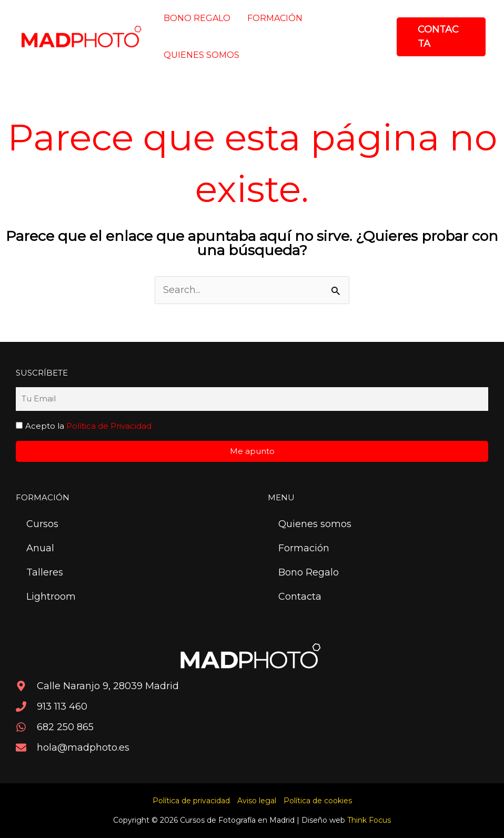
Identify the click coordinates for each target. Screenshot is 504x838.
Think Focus (369, 820)
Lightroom (51, 597)
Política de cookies (318, 801)
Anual (40, 548)
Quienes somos (315, 524)
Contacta (300, 597)
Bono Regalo (309, 572)
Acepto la (88, 426)
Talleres (45, 572)
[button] (441, 37)
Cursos (42, 524)
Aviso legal (257, 801)
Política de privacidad (191, 801)
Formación (304, 548)
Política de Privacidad (109, 426)
